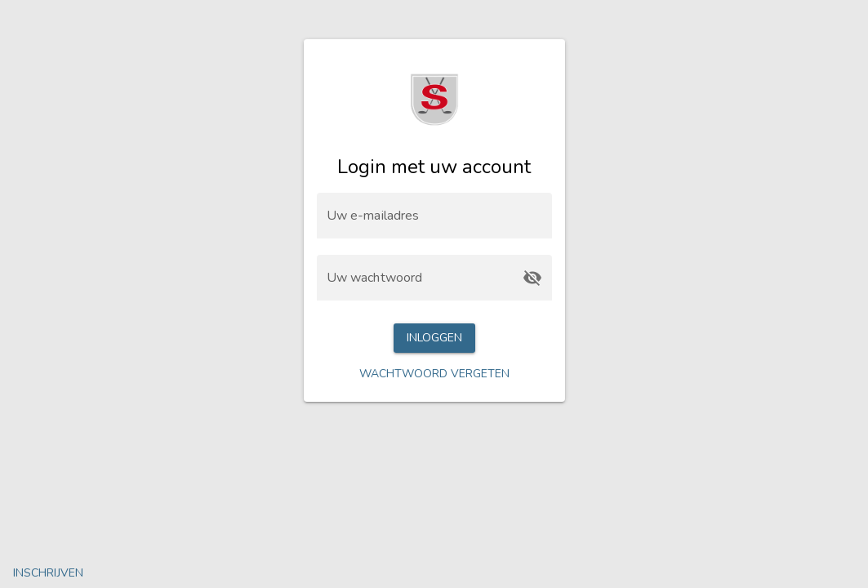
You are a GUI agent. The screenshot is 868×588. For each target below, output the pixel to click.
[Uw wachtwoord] (420, 278)
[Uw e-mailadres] (434, 216)
